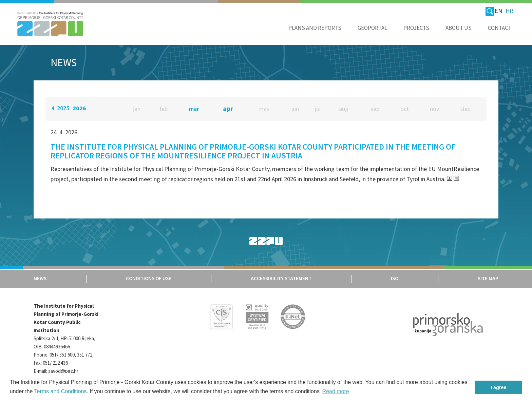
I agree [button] (498, 387)
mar (194, 109)
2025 (63, 108)
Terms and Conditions (61, 391)
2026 (79, 108)
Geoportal (372, 28)
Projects (416, 28)
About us (459, 28)
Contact (500, 28)
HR (509, 11)
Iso (395, 279)
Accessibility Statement (281, 279)
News (40, 279)
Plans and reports (315, 28)
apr (228, 109)
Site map (488, 279)
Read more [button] (336, 391)
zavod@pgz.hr (63, 371)
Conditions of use (149, 279)
